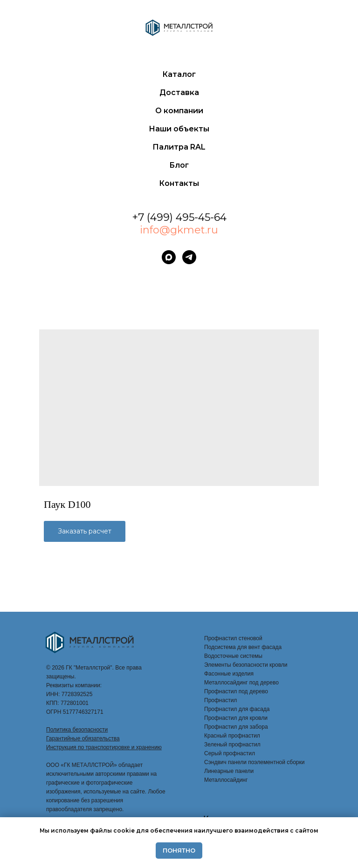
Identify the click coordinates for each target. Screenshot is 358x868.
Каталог (179, 74)
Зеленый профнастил (232, 745)
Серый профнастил (230, 753)
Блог (179, 165)
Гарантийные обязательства (83, 738)
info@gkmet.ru (179, 230)
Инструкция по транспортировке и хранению (104, 747)
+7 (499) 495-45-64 (179, 217)
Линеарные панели (229, 771)
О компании (179, 111)
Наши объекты (179, 129)
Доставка (179, 92)
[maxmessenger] (169, 257)
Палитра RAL (179, 147)
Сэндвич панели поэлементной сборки (254, 762)
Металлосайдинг (226, 780)
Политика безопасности (77, 730)
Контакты (179, 183)
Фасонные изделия (229, 674)
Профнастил (220, 700)
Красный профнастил (232, 736)
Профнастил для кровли (236, 718)
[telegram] (189, 257)
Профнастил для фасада (237, 709)
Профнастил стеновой (233, 638)
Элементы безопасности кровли (246, 665)
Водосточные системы (233, 656)
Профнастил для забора (236, 727)
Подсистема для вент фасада (243, 647)
